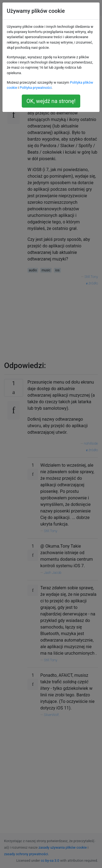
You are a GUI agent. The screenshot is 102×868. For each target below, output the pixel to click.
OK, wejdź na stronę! (51, 101)
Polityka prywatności (36, 88)
